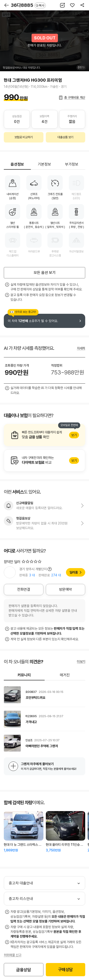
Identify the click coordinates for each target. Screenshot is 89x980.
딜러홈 (74, 572)
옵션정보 (17, 164)
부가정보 (72, 164)
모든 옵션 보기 (45, 273)
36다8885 (28, 5)
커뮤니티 (24, 675)
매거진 (65, 675)
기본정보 (44, 164)
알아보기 (44, 435)
